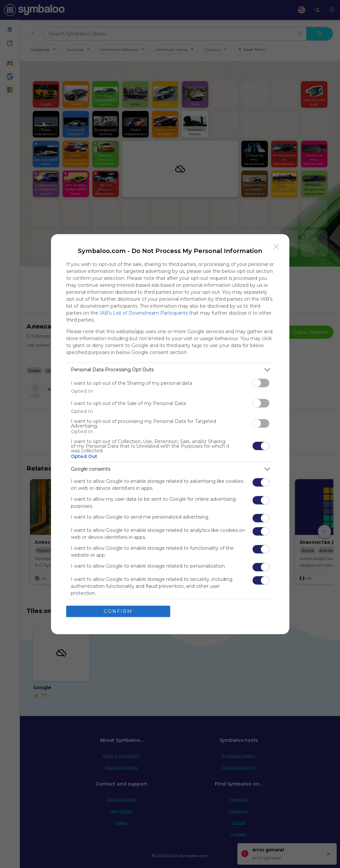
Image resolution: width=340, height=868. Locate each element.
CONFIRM (118, 611)
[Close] (276, 247)
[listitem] (170, 370)
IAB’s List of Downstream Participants (144, 313)
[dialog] (170, 434)
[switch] (261, 383)
